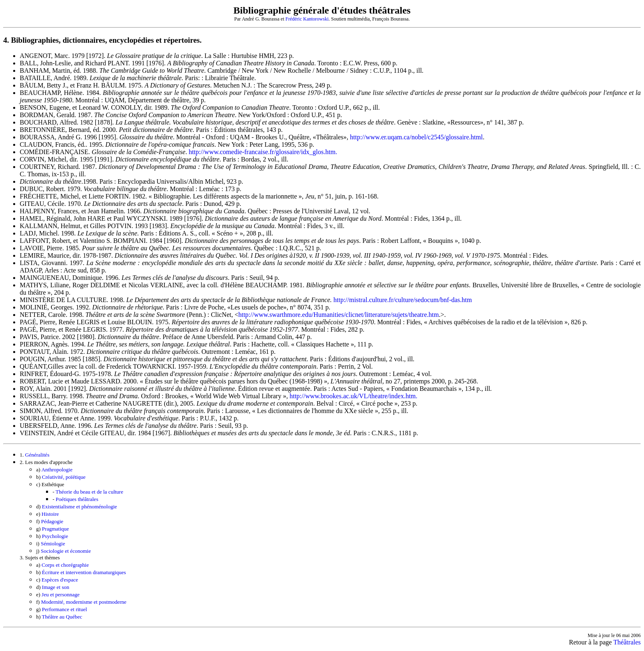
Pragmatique (55, 529)
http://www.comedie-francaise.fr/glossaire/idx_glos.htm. (263, 152)
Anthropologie (57, 470)
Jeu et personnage (60, 594)
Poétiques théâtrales (77, 499)
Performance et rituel (64, 609)
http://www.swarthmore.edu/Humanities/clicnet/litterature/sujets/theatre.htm (338, 315)
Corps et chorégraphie (65, 565)
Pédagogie (52, 521)
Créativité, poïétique (64, 477)
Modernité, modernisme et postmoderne (84, 602)
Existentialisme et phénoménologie (79, 507)
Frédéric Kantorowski (307, 19)
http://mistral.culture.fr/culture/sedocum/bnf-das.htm (402, 300)
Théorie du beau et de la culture (89, 492)
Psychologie (55, 536)
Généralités (37, 455)
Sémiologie (53, 544)
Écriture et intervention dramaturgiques (84, 572)
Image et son (55, 587)
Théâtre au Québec (62, 617)
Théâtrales (627, 642)
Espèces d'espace (60, 580)
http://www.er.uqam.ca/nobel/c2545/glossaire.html (416, 137)
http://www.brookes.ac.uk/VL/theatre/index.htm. (353, 396)
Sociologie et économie (66, 551)
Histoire (50, 514)
